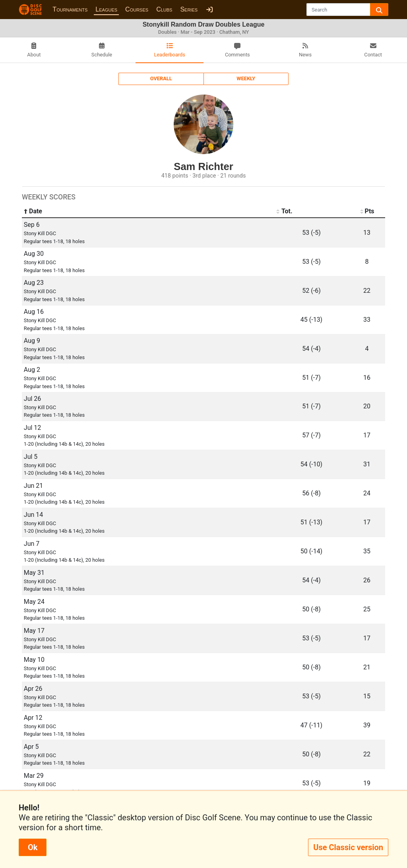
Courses (137, 9)
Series (189, 9)
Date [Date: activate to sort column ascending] (33, 211)
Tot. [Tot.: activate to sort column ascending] (284, 211)
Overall (161, 78)
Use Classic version (348, 847)
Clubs (164, 9)
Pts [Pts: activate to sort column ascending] (367, 211)
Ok (33, 847)
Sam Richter (203, 166)
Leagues (106, 9)
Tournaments (70, 9)
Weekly (246, 78)
